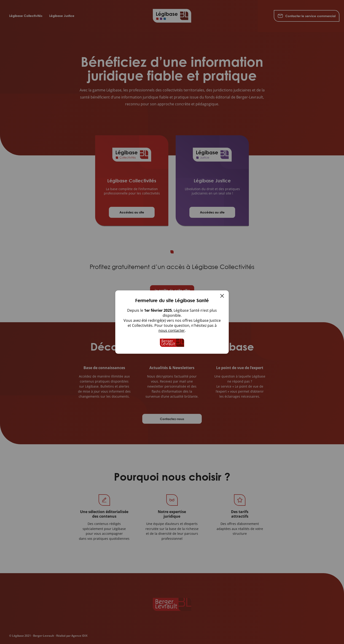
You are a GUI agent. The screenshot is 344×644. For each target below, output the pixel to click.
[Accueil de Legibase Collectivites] (172, 343)
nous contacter (172, 330)
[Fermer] (222, 296)
